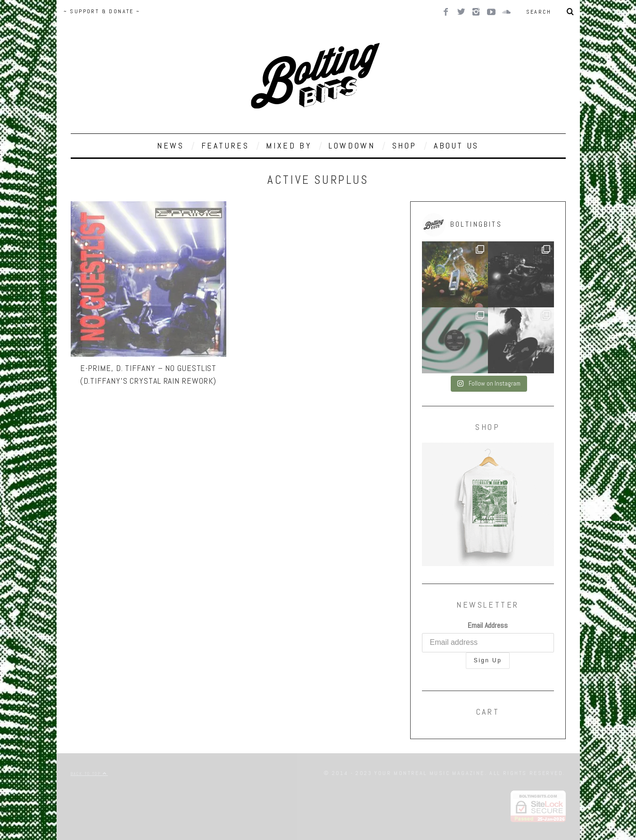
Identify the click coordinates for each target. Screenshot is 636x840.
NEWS (170, 145)
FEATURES (225, 145)
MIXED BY (289, 145)
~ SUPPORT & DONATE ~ (102, 11)
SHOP (405, 145)
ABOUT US (456, 145)
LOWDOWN (352, 145)
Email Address (488, 625)
